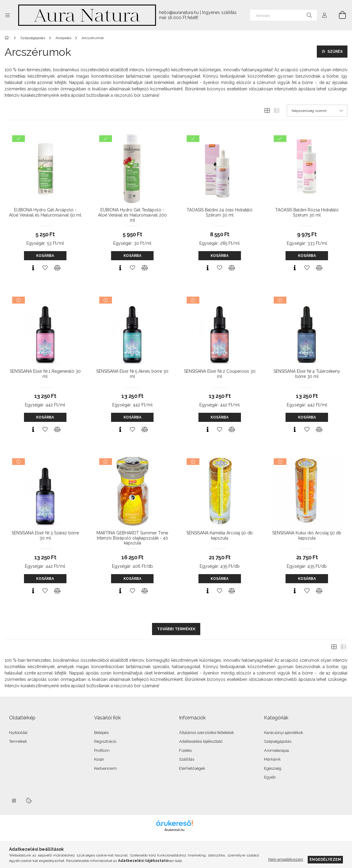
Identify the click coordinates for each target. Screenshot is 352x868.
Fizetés (185, 750)
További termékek (176, 629)
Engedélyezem (325, 859)
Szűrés (335, 52)
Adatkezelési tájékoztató (201, 741)
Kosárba (45, 256)
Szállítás (187, 759)
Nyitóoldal (18, 733)
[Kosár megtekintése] (339, 15)
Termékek (18, 741)
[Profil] (324, 15)
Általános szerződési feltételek (206, 733)
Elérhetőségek (192, 768)
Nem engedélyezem (286, 859)
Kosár (99, 759)
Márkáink (272, 759)
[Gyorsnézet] (33, 268)
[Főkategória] (8, 38)
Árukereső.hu (174, 830)
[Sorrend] (317, 111)
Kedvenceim (105, 768)
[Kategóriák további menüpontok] (8, 15)
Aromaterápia (276, 750)
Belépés (101, 733)
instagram (14, 801)
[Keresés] (283, 15)
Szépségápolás (278, 741)
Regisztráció (105, 741)
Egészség (273, 768)
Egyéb (270, 777)
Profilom (102, 750)
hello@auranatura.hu (179, 12)
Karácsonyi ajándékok (284, 733)
